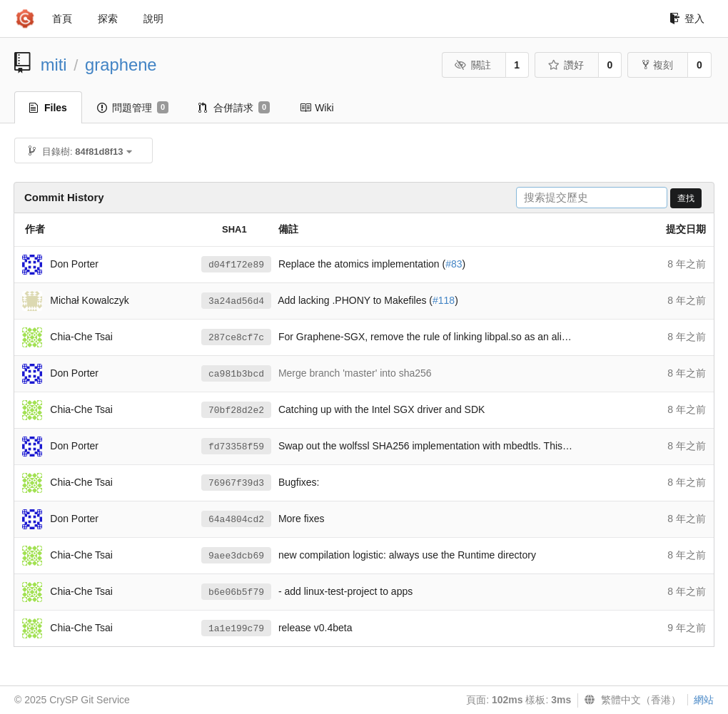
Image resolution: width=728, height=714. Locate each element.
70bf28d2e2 (236, 410)
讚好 (566, 65)
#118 (444, 300)
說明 (153, 19)
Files (48, 108)
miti (54, 65)
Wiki (317, 108)
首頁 (62, 19)
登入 (687, 19)
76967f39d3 (236, 483)
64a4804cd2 (236, 520)
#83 (454, 264)
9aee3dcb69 (236, 556)
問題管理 (133, 108)
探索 (108, 19)
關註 (473, 65)
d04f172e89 (236, 265)
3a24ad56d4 (236, 301)
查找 (686, 198)
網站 (704, 700)
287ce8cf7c (236, 338)
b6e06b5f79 (236, 592)
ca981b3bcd (236, 374)
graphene (121, 65)
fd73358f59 (236, 447)
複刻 (658, 65)
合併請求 (234, 108)
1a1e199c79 (236, 629)
